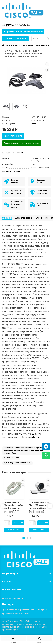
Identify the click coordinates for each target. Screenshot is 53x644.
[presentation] (3, 506)
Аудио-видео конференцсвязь (36, 45)
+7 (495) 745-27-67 (29, 434)
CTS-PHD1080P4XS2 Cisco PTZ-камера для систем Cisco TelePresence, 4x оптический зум (39, 506)
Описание (7, 218)
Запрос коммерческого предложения (22, 143)
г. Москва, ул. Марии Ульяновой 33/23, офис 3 (26, 610)
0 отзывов (20, 153)
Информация (26, 573)
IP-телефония (13, 45)
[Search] (41, 39)
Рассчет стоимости (13, 136)
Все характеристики (11, 171)
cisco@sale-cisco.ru (30, 437)
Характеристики (24, 218)
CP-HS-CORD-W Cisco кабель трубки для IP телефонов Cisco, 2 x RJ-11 (13, 506)
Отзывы (42, 218)
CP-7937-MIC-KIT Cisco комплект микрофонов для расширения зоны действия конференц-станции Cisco (24, 450)
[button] (24, 538)
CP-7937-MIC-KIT (11, 458)
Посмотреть (14, 530)
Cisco (34, 124)
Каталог (26, 581)
